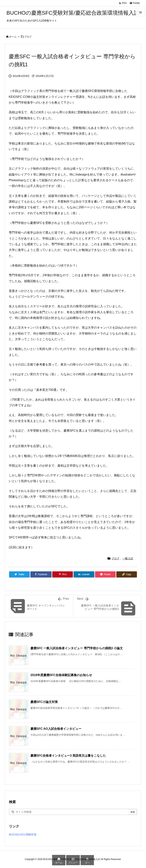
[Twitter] (19, 574)
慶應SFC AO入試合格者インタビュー (56, 729)
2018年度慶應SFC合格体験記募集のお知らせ (61, 675)
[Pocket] (105, 574)
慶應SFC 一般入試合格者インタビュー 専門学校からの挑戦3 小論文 (77, 648)
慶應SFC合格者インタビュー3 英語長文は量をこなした (68, 756)
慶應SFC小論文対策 (44, 702)
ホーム (13, 37)
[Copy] (127, 574)
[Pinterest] (63, 574)
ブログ (28, 37)
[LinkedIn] (84, 574)
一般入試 (128, 558)
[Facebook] (41, 574)
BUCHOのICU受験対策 (23, 834)
